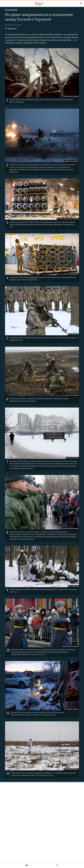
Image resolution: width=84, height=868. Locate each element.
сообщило (33, 277)
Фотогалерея (11, 10)
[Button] (11, 29)
